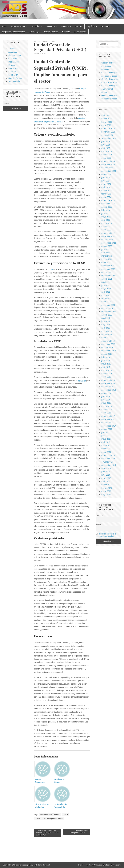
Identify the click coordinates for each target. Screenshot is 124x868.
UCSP (50, 269)
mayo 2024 (106, 184)
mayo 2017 (106, 439)
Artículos (36, 26)
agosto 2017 (107, 429)
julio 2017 (106, 432)
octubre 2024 (107, 168)
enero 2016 (106, 491)
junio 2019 (106, 360)
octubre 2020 (107, 308)
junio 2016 (106, 475)
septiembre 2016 (109, 465)
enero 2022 (106, 263)
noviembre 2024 (108, 164)
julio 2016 (106, 472)
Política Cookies (51, 32)
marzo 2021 (106, 295)
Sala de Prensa (48, 41)
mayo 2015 (106, 495)
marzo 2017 (106, 446)
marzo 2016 (106, 485)
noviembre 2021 (108, 269)
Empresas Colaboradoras (14, 32)
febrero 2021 (107, 298)
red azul (57, 815)
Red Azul (82, 380)
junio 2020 (106, 321)
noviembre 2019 (108, 344)
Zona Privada (80, 32)
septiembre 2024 (109, 171)
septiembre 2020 (109, 312)
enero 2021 (106, 302)
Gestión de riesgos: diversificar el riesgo (110, 89)
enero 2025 (106, 158)
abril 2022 (106, 253)
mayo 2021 (106, 289)
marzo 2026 (106, 119)
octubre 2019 (107, 347)
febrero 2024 (107, 194)
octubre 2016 (107, 462)
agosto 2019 (107, 354)
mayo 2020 (106, 325)
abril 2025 (106, 148)
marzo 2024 (106, 191)
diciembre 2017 (108, 416)
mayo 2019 (106, 364)
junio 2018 (106, 400)
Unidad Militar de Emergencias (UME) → (79, 832)
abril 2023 (106, 220)
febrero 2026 (107, 122)
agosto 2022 (107, 246)
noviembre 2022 (108, 236)
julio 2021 (106, 282)
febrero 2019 (107, 374)
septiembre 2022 (109, 243)
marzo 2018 (106, 406)
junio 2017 (106, 436)
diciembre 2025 (108, 129)
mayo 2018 (106, 403)
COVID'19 (13, 59)
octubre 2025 (107, 135)
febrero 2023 (107, 227)
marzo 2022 (106, 256)
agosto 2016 (107, 468)
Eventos (79, 26)
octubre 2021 (107, 272)
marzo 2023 (106, 223)
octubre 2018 (107, 387)
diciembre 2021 (108, 266)
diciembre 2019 (108, 341)
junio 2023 (106, 213)
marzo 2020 (106, 331)
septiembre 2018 (109, 390)
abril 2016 (106, 481)
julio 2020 (106, 318)
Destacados (14, 62)
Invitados (12, 72)
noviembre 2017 (108, 419)
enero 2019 (106, 377)
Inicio (5, 26)
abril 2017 (106, 442)
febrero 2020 (107, 334)
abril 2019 (106, 367)
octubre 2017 (107, 423)
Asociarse (50, 26)
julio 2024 (106, 177)
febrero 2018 (107, 410)
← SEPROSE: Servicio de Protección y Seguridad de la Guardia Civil (47, 833)
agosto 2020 (107, 315)
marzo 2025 (106, 151)
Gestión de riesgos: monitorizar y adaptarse (110, 66)
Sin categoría (14, 81)
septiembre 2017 (109, 426)
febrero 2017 (107, 449)
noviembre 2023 (108, 204)
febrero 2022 (107, 259)
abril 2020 (106, 328)
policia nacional (46, 815)
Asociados (13, 52)
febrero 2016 (107, 488)
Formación (66, 26)
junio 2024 (106, 181)
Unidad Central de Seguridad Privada (49, 819)
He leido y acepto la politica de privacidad (106, 535)
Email (98, 525)
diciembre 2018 (108, 380)
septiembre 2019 (109, 351)
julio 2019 (106, 357)
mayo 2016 (106, 478)
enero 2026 (106, 125)
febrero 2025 (107, 155)
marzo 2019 (106, 370)
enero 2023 (106, 230)
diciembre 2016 (108, 455)
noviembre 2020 (108, 305)
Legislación (92, 26)
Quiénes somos (18, 26)
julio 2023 (106, 210)
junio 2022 (106, 249)
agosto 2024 (107, 174)
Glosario (66, 32)
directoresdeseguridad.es (25, 865)
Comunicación (15, 55)
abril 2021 (106, 292)
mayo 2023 (106, 217)
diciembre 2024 (108, 161)
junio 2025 (106, 145)
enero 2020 (106, 338)
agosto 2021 (107, 279)
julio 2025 (106, 142)
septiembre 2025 (109, 138)
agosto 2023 (107, 207)
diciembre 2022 (108, 233)
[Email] (16, 103)
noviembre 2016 (108, 459)
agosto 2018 (107, 393)
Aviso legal (34, 32)
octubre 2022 (107, 240)
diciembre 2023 (108, 200)
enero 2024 (106, 197)
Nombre (99, 515)
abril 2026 (106, 115)
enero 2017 (106, 452)
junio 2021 (106, 285)
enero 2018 (106, 413)
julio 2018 (106, 396)
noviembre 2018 (108, 383)
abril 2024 (106, 187)
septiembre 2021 (109, 276)
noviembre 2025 (108, 132)
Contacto (105, 26)
